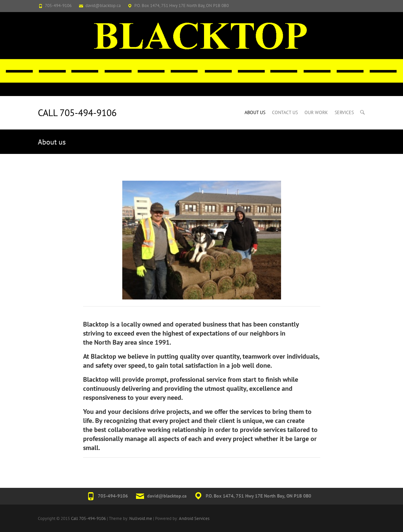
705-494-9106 (58, 6)
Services (344, 112)
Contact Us (285, 112)
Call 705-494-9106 (77, 113)
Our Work (316, 112)
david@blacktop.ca (103, 6)
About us (255, 112)
